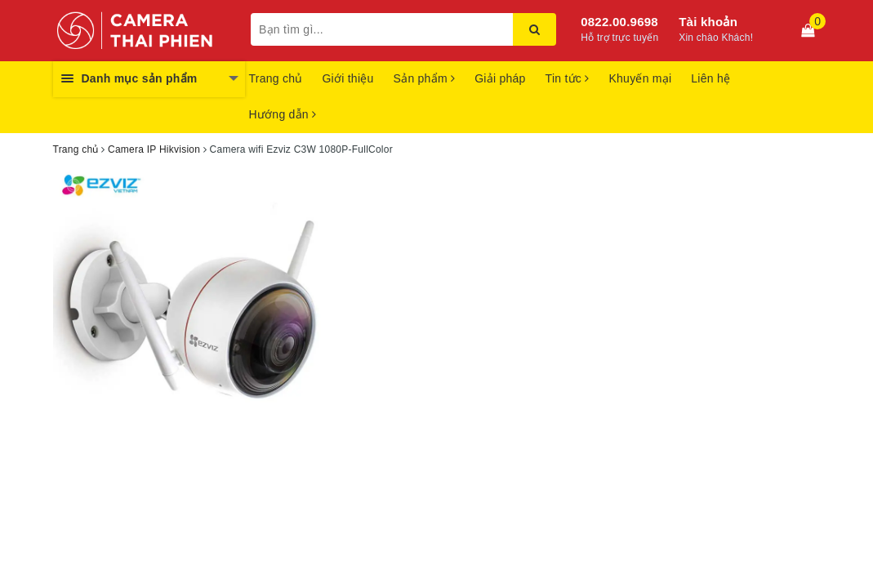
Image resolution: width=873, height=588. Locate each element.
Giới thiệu (347, 78)
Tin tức (568, 78)
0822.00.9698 (619, 22)
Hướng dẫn (283, 114)
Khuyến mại (640, 78)
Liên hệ (710, 78)
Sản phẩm (425, 78)
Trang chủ (276, 78)
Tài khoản (708, 22)
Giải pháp (500, 78)
